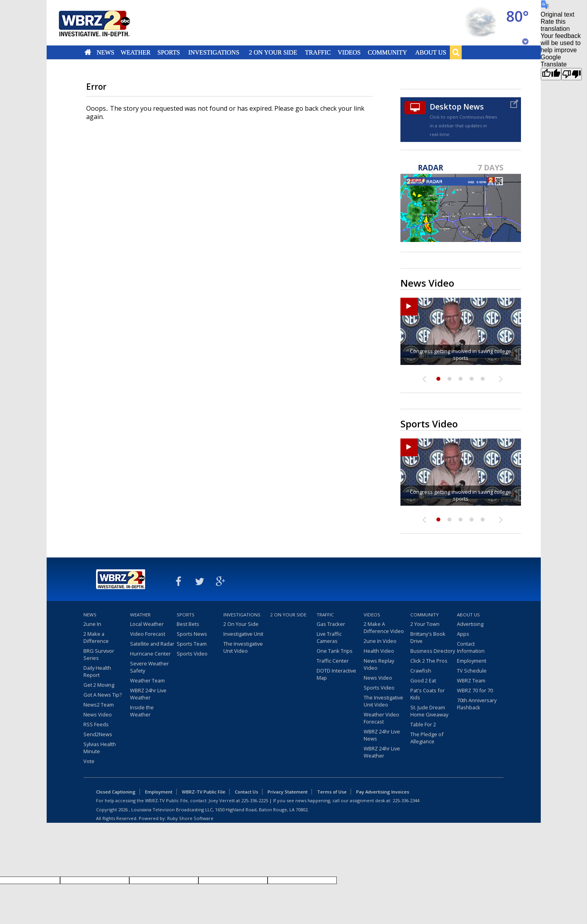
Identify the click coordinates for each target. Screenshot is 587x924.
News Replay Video (379, 664)
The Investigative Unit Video (243, 647)
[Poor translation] (572, 74)
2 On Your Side (273, 52)
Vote (89, 761)
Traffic (318, 52)
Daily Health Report (97, 671)
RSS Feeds (96, 724)
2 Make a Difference (96, 637)
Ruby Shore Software (190, 818)
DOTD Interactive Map (336, 674)
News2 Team (99, 705)
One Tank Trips (335, 651)
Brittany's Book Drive (428, 637)
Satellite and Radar (152, 644)
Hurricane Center (150, 654)
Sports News (192, 634)
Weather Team (147, 680)
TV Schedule (472, 671)
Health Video (379, 651)
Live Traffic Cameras (329, 637)
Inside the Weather (142, 711)
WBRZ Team (471, 680)
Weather (136, 52)
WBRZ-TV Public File (204, 792)
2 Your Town (425, 624)
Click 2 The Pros (429, 661)
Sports (169, 52)
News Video (98, 714)
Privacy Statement (288, 792)
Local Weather (147, 624)
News (105, 52)
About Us (430, 52)
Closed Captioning (116, 792)
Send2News (98, 734)
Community (388, 52)
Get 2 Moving (99, 685)
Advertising (470, 624)
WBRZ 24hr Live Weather (148, 694)
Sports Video (192, 654)
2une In (92, 624)
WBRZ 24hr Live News (382, 735)
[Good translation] (551, 74)
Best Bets (188, 624)
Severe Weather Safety (149, 667)
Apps (463, 634)
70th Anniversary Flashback (477, 704)
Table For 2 (423, 724)
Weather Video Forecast (381, 718)
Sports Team (192, 644)
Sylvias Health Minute (100, 748)
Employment (472, 661)
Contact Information (471, 647)
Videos (349, 52)
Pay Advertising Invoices (383, 792)
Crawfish (421, 671)
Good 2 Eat (423, 680)
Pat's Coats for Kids (428, 694)
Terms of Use (332, 792)
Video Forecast (148, 634)
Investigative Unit (243, 634)
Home (88, 52)
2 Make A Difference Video (384, 627)
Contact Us (246, 792)
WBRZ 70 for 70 (475, 690)
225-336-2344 (406, 800)
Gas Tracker (331, 624)
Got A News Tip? (103, 695)
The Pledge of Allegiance (427, 738)
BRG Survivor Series (99, 654)
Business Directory (433, 651)
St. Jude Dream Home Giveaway (429, 711)
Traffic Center (333, 661)
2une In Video (380, 641)
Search (456, 52)
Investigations (214, 52)
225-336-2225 (255, 800)
